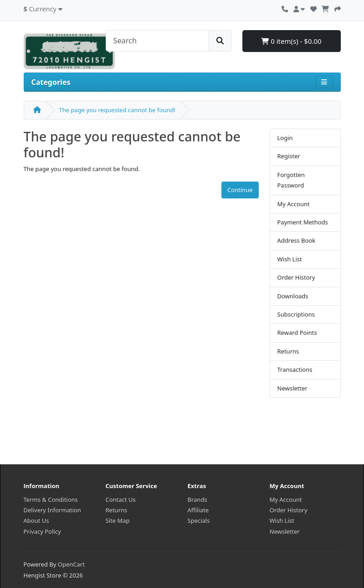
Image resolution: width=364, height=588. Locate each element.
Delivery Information (52, 510)
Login (285, 138)
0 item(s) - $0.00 (291, 41)
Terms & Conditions (51, 500)
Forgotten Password (291, 180)
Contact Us (121, 500)
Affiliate (198, 510)
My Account (294, 204)
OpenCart (71, 564)
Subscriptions (296, 314)
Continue (240, 190)
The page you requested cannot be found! (117, 110)
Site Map (118, 520)
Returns (288, 351)
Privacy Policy (42, 531)
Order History (296, 277)
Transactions (295, 369)
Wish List (290, 259)
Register (289, 156)
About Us (36, 520)
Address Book (297, 240)
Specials (199, 520)
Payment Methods (303, 222)
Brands (197, 500)
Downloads (293, 296)
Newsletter (292, 388)
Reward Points (297, 333)
